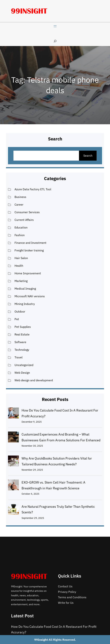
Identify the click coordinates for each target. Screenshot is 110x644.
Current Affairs (24, 220)
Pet (17, 319)
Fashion (20, 235)
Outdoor (20, 311)
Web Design (22, 373)
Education (21, 227)
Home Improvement (28, 273)
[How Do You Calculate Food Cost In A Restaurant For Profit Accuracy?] (13, 414)
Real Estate (22, 334)
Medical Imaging (25, 289)
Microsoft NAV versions (30, 296)
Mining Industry (25, 304)
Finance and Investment (30, 243)
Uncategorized (24, 365)
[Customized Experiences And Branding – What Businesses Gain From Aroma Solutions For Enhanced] (13, 438)
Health (19, 266)
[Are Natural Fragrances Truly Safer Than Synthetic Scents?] (13, 510)
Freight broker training (29, 250)
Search (88, 156)
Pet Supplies (23, 327)
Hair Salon (21, 258)
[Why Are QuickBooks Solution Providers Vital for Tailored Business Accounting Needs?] (13, 462)
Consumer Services (27, 212)
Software (20, 342)
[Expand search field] (55, 41)
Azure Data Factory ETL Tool (33, 189)
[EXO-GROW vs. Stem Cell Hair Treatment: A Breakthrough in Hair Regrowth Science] (13, 486)
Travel (18, 357)
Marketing (21, 281)
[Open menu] (55, 26)
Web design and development (34, 380)
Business (20, 197)
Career (19, 204)
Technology (22, 350)
